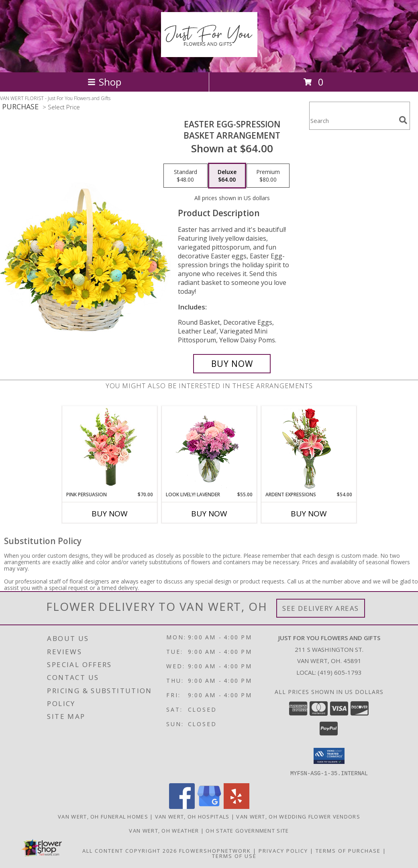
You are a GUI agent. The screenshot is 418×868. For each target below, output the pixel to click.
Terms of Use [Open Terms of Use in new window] (234, 856)
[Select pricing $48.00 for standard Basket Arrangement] (186, 176)
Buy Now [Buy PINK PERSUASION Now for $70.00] (110, 514)
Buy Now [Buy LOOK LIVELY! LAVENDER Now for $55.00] (209, 514)
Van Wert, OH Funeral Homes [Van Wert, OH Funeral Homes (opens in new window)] (103, 816)
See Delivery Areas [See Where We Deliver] (321, 608)
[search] (403, 120)
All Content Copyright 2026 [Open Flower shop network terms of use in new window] (130, 850)
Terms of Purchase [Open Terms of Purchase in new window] (348, 850)
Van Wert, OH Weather (164, 830)
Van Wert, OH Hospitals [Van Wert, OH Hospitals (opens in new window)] (192, 816)
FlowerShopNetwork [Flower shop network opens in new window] (215, 850)
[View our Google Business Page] (209, 806)
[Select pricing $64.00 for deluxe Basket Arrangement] (227, 176)
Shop (104, 82)
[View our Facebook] (182, 806)
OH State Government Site (247, 830)
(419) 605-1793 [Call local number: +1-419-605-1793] (340, 672)
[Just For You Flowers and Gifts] (209, 53)
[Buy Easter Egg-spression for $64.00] (232, 364)
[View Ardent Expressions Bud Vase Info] (309, 449)
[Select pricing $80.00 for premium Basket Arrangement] (268, 176)
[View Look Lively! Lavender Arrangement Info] (209, 449)
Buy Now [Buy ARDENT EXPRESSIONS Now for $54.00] (309, 514)
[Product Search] (353, 121)
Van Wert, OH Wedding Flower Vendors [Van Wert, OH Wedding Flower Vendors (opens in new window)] (298, 816)
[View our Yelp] (237, 806)
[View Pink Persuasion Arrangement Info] (109, 449)
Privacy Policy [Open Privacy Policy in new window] (283, 850)
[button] (329, 756)
